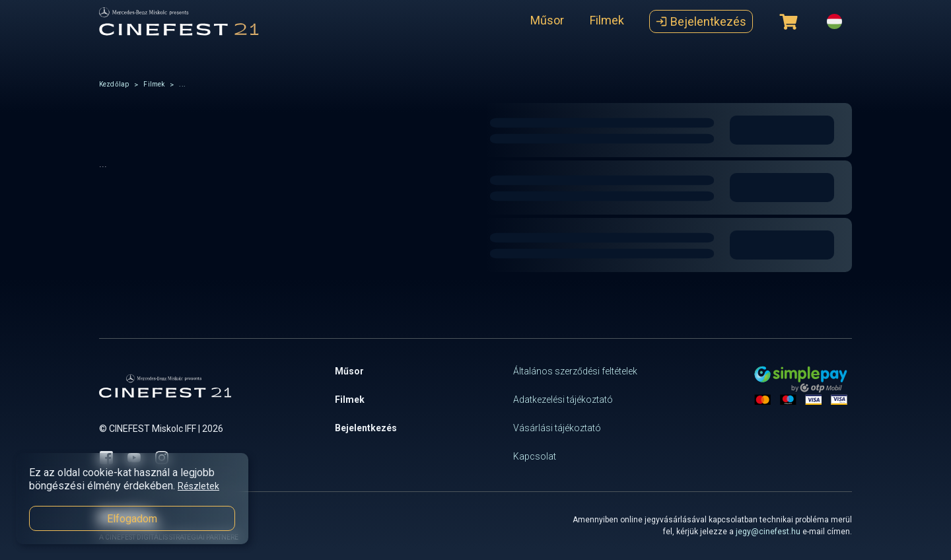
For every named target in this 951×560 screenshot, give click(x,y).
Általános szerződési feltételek (575, 371)
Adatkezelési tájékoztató (563, 400)
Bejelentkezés (701, 21)
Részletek (198, 486)
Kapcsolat (535, 456)
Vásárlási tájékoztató (557, 428)
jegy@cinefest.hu (768, 532)
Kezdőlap (114, 84)
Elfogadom (132, 519)
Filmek (607, 20)
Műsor (547, 20)
